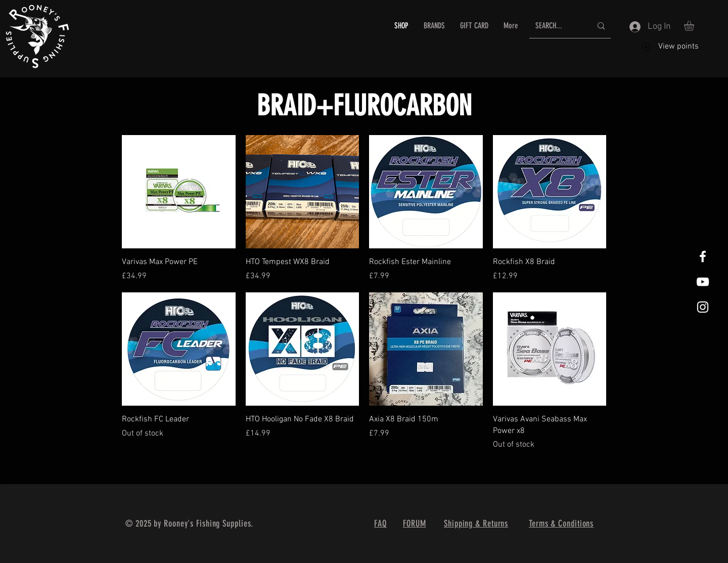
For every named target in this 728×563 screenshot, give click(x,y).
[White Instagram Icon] (703, 307)
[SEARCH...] (556, 26)
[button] (434, 26)
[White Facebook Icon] (703, 256)
